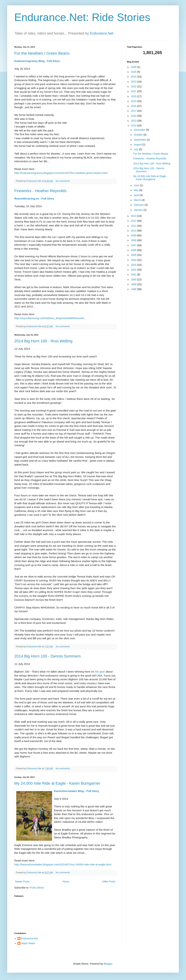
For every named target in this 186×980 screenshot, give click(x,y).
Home (66, 882)
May (136, 190)
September (140, 140)
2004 (134, 260)
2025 (134, 72)
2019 (134, 101)
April (137, 195)
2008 (134, 240)
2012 (134, 221)
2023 (134, 82)
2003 (134, 265)
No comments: (63, 181)
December (140, 130)
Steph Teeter (28, 943)
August (138, 145)
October (139, 135)
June (137, 185)
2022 (134, 86)
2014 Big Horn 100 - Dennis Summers (48, 656)
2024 (134, 77)
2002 (134, 270)
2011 (134, 226)
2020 (134, 96)
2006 (134, 250)
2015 (134, 121)
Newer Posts (22, 882)
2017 (134, 111)
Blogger (108, 964)
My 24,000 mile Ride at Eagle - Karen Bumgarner (57, 783)
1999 (134, 284)
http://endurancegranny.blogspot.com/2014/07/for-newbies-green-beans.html (61, 173)
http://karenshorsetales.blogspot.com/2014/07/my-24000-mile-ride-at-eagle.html (63, 864)
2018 (134, 106)
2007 (134, 245)
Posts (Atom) (37, 888)
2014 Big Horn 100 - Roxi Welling (43, 341)
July (136, 149)
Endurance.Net (101, 33)
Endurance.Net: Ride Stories (82, 17)
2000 (134, 280)
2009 (134, 235)
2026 (134, 67)
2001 (134, 275)
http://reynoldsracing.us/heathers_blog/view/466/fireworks (49, 318)
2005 (134, 255)
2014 (134, 126)
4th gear (100, 672)
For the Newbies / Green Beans (42, 53)
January (139, 210)
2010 (134, 231)
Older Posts (109, 882)
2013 (134, 216)
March (138, 200)
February (139, 205)
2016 (134, 116)
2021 (134, 91)
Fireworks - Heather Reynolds (40, 191)
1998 (134, 289)
